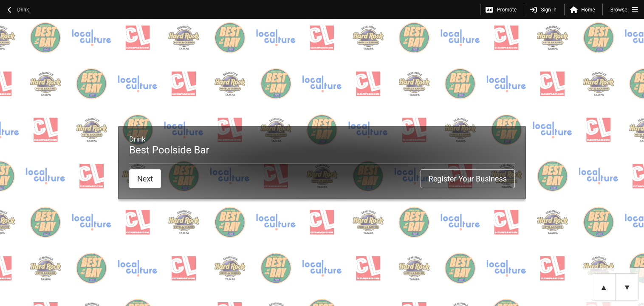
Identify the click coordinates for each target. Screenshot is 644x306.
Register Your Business (468, 179)
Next (145, 179)
